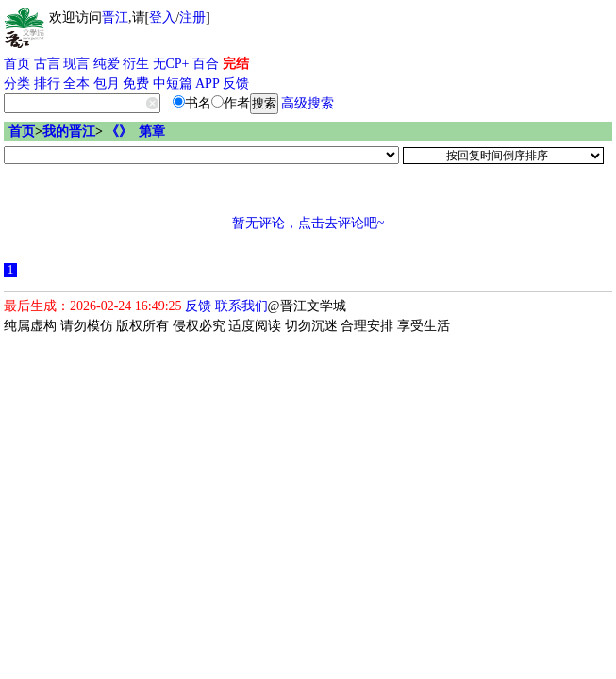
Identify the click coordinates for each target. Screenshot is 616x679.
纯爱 (107, 64)
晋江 (115, 17)
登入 (162, 17)
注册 (192, 17)
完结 (236, 64)
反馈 (236, 83)
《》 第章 (135, 132)
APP (208, 83)
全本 (76, 83)
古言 (47, 64)
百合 (206, 64)
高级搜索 (308, 103)
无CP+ (171, 64)
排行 (47, 83)
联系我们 (241, 306)
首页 (17, 64)
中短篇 (173, 83)
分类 (17, 83)
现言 (76, 64)
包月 (107, 83)
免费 (136, 83)
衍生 (136, 64)
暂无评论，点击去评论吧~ (308, 223)
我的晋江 (69, 132)
